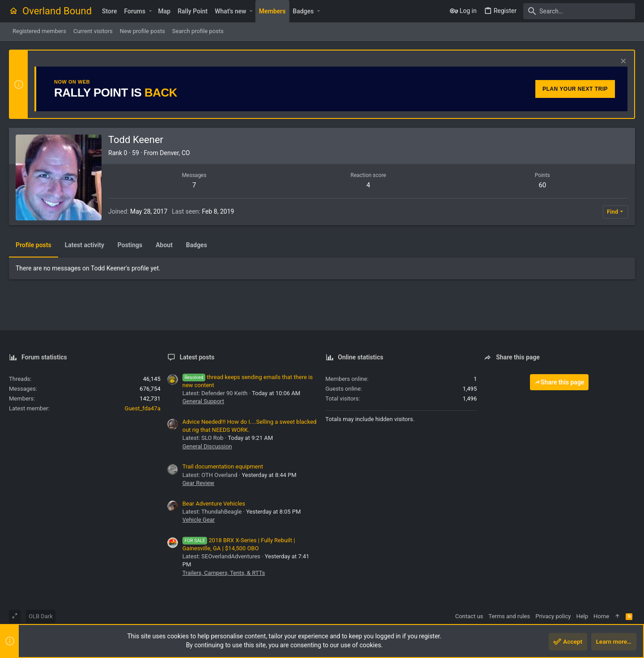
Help (582, 616)
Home (601, 616)
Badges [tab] (197, 245)
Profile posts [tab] (34, 245)
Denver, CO (175, 153)
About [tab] (164, 245)
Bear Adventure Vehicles (214, 504)
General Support (203, 401)
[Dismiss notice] (622, 62)
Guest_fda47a (143, 408)
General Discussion (207, 446)
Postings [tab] (130, 245)
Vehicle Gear (199, 520)
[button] (150, 11)
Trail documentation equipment (223, 466)
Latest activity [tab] (85, 245)
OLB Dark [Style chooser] (41, 616)
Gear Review (198, 483)
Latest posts (197, 357)
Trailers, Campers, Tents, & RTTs (224, 573)
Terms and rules (509, 616)
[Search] (579, 11)
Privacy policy (553, 616)
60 (542, 185)
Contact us (469, 616)
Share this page (559, 382)
